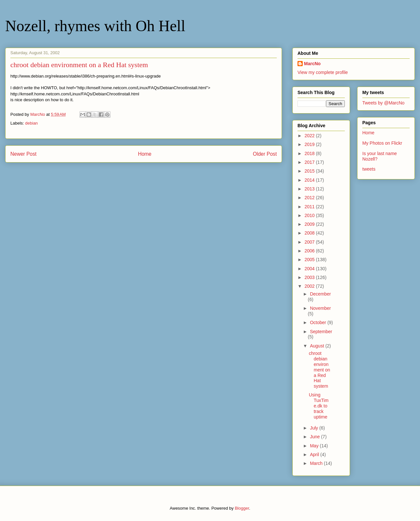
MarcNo (312, 64)
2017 (310, 162)
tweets (369, 169)
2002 (310, 286)
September (321, 332)
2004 (310, 269)
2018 (310, 153)
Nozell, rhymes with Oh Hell (95, 26)
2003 (310, 277)
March (317, 463)
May (315, 446)
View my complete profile (323, 72)
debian (32, 123)
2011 (310, 207)
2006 (310, 251)
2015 (310, 171)
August (317, 346)
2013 (310, 189)
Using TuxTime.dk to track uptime (319, 406)
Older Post (265, 154)
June (315, 437)
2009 (310, 224)
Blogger (242, 508)
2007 (310, 242)
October (319, 322)
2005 (310, 260)
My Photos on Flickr (382, 143)
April (315, 454)
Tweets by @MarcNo (383, 103)
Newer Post (23, 154)
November (320, 308)
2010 (310, 215)
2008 (310, 233)
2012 (310, 198)
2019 (310, 144)
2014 (310, 180)
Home (145, 154)
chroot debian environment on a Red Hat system (320, 370)
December (320, 294)
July (315, 428)
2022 (310, 136)
